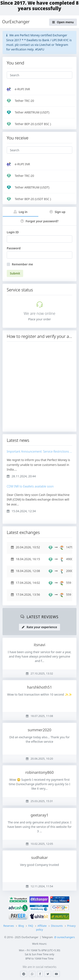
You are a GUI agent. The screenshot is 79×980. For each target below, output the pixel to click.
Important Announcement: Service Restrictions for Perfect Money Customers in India (39, 452)
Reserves (9, 926)
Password (14, 248)
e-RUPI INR (18, 89)
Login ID (13, 232)
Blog (21, 926)
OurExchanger (16, 22)
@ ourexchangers (64, 937)
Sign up (58, 212)
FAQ (31, 926)
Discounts (57, 926)
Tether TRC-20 (20, 101)
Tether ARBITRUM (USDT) (28, 112)
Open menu (63, 22)
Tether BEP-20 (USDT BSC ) (29, 124)
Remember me (22, 264)
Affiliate (42, 926)
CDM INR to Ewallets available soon (30, 487)
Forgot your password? (40, 221)
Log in (21, 212)
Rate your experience (39, 627)
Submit (15, 273)
